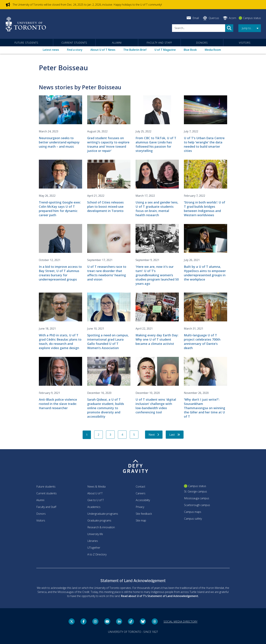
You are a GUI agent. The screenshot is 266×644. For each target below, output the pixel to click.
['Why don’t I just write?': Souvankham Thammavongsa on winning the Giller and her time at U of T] (206, 388)
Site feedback (144, 514)
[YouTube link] (107, 621)
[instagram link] (95, 621)
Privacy (140, 507)
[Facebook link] (83, 621)
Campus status (252, 18)
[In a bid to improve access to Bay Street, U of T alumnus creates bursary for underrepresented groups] (60, 253)
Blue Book (190, 50)
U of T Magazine (165, 50)
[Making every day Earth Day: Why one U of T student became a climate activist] (157, 319)
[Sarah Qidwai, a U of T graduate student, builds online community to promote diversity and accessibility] (109, 388)
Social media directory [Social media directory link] (180, 622)
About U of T (95, 493)
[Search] (199, 28)
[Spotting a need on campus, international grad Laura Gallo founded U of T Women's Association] (109, 321)
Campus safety (193, 519)
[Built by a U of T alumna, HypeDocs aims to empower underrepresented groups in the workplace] (206, 253)
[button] (250, 28)
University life (95, 534)
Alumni (117, 43)
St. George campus (196, 491)
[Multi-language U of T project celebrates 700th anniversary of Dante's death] (206, 321)
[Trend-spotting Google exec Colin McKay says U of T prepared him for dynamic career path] (60, 188)
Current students (74, 43)
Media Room (213, 50)
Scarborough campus (197, 505)
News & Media (96, 487)
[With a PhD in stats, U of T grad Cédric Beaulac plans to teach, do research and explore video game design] (60, 321)
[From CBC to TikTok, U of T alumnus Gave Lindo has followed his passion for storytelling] (157, 124)
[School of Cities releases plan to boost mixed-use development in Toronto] (109, 186)
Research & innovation (101, 527)
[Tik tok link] (131, 621)
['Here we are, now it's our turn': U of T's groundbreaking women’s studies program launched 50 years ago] (157, 255)
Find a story (75, 50)
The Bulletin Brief (135, 50)
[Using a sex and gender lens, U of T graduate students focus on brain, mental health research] (157, 188)
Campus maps (193, 512)
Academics (94, 507)
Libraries (93, 541)
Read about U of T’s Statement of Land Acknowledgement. (160, 596)
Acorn (232, 18)
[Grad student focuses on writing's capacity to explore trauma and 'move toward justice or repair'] (109, 124)
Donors (202, 43)
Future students (26, 43)
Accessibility (143, 500)
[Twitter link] (72, 621)
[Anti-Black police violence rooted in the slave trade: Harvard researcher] (60, 384)
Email (196, 18)
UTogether (94, 548)
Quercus (214, 18)
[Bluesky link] (143, 621)
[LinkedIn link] (119, 621)
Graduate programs (99, 520)
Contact (140, 487)
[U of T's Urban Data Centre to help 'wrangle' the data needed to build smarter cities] (206, 124)
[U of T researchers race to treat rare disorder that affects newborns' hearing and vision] (109, 253)
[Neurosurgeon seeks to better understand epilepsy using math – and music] (60, 122)
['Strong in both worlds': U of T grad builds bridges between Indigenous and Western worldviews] (206, 188)
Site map (141, 520)
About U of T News (103, 50)
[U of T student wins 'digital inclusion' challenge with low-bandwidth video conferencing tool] (157, 386)
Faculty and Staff (159, 43)
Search (229, 28)
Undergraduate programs (103, 514)
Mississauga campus (197, 498)
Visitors (245, 43)
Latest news (51, 50)
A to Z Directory (97, 554)
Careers (141, 493)
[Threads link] (155, 621)
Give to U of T (96, 500)
